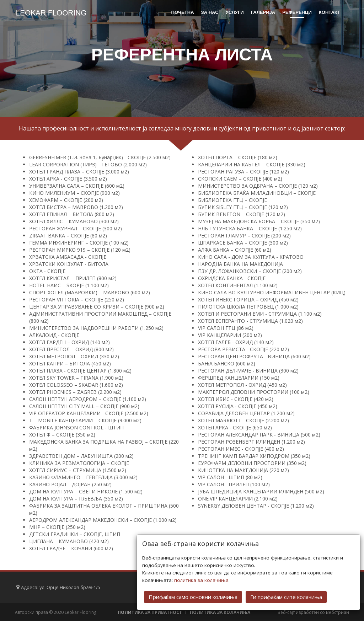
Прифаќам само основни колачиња (193, 597)
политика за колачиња (201, 580)
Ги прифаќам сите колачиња (286, 597)
